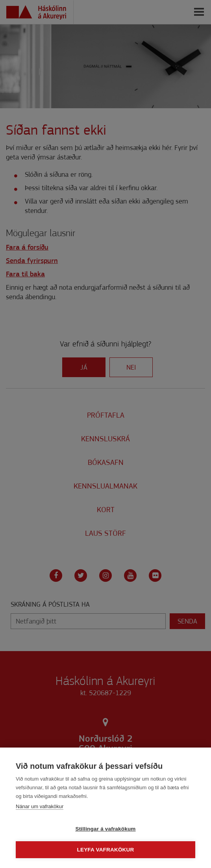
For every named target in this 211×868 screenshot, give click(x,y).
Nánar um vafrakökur (40, 806)
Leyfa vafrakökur (106, 850)
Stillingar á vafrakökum (105, 829)
